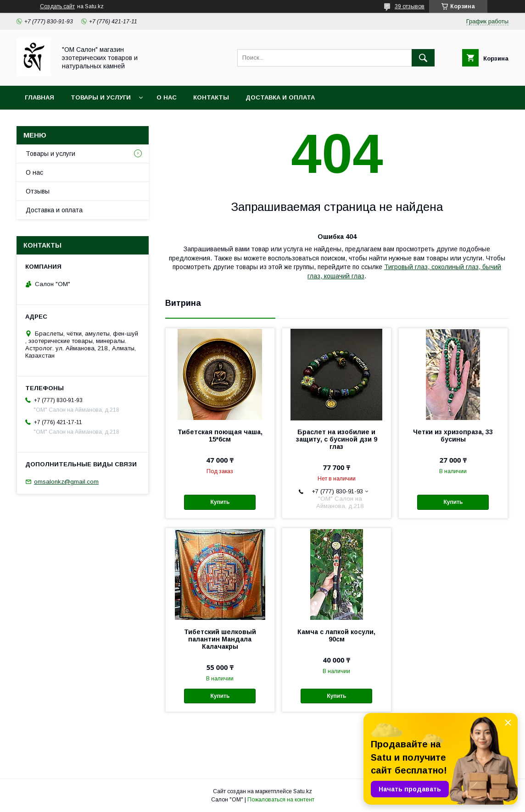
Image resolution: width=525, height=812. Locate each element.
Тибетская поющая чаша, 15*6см (220, 436)
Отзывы (38, 191)
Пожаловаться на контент (281, 800)
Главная (39, 97)
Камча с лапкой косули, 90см (336, 635)
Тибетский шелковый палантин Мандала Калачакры (220, 639)
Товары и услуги (101, 97)
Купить (220, 502)
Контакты (211, 97)
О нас (167, 97)
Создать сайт (57, 6)
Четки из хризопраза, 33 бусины (453, 436)
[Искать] (423, 58)
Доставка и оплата (280, 97)
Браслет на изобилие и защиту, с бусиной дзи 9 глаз (337, 439)
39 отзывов (410, 6)
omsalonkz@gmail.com (66, 482)
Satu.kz (303, 791)
